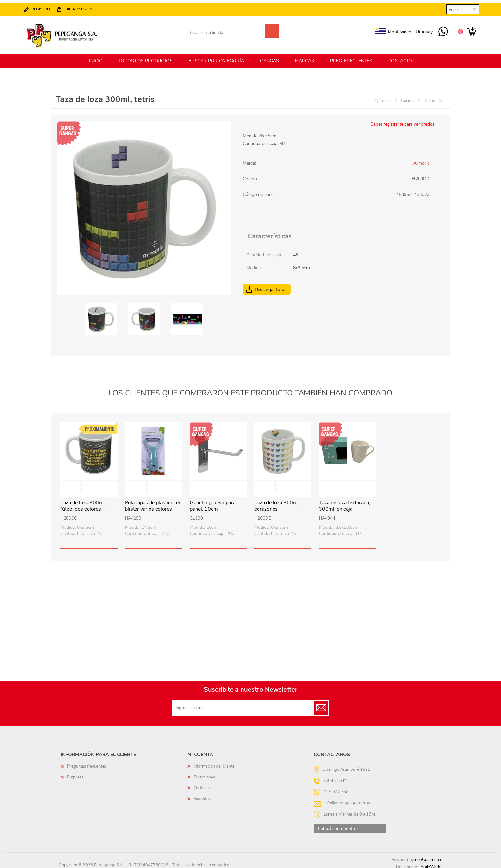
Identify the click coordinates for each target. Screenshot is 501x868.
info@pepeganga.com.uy (347, 799)
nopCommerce (429, 856)
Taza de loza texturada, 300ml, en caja (345, 502)
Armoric (421, 159)
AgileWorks (431, 863)
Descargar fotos (271, 286)
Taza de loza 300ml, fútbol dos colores (83, 502)
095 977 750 (440, 30)
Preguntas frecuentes (87, 762)
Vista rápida (89, 484)
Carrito (469, 30)
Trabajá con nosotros (338, 825)
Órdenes (202, 784)
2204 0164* (335, 777)
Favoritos (202, 795)
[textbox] (225, 31)
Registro (44, 7)
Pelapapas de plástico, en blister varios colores (153, 502)
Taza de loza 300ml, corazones (277, 502)
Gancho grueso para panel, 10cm (213, 502)
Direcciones (204, 773)
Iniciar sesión (81, 7)
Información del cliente (214, 762)
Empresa (75, 773)
